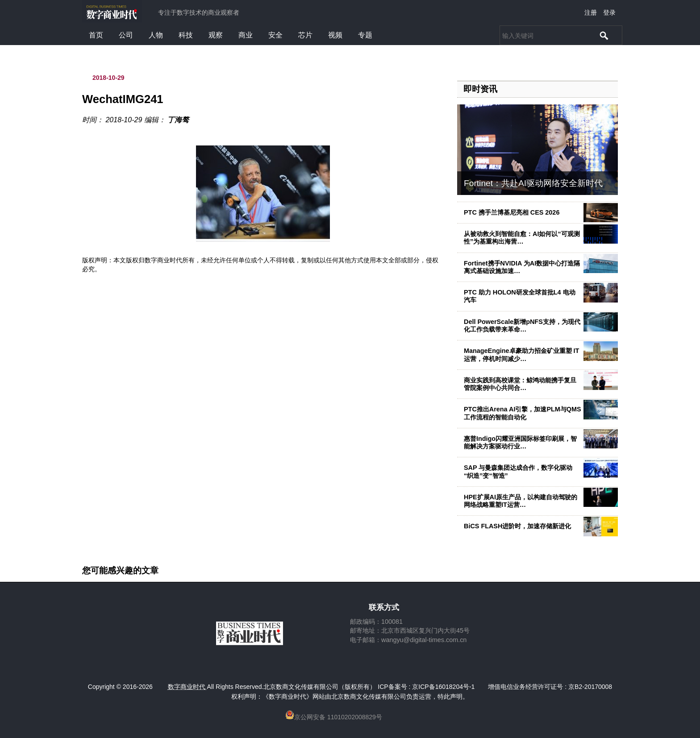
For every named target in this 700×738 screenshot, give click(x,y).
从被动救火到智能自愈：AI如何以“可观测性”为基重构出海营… (522, 238)
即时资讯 (480, 89)
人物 (156, 35)
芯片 (305, 35)
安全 (275, 35)
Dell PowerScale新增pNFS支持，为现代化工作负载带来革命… (522, 325)
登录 (609, 12)
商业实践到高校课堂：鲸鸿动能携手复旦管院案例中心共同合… (520, 384)
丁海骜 (178, 120)
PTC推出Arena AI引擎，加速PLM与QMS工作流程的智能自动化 (523, 413)
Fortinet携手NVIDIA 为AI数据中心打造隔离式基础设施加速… (522, 267)
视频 (335, 35)
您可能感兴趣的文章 (120, 571)
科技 (186, 35)
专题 (365, 35)
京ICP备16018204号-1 (443, 687)
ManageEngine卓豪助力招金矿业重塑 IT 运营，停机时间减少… (521, 354)
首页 (96, 35)
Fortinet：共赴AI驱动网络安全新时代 (533, 183)
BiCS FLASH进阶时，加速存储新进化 (517, 526)
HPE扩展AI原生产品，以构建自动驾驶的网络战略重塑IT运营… (521, 501)
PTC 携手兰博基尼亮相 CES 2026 (512, 212)
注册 (591, 12)
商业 (246, 35)
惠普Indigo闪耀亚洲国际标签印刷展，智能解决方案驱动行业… (520, 442)
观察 (216, 35)
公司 (126, 35)
